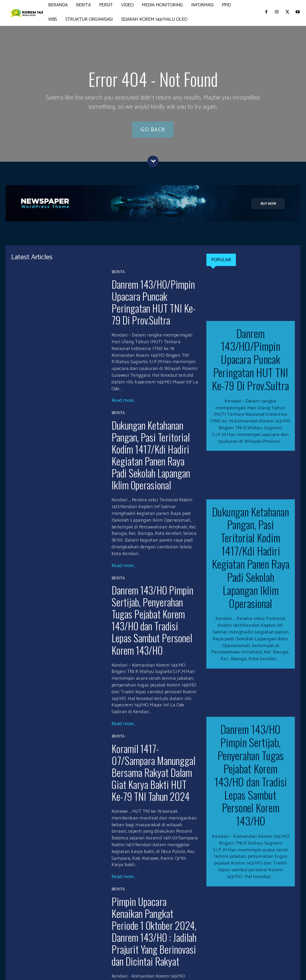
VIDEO (87, 950)
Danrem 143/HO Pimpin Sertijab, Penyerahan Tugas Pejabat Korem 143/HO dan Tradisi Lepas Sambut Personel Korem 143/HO (154, 563)
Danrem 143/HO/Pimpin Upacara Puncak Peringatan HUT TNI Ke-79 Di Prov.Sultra (153, 291)
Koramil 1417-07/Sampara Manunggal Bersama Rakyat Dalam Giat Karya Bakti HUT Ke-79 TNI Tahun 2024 (151, 692)
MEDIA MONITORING (125, 950)
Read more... (124, 380)
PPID (193, 950)
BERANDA (17, 950)
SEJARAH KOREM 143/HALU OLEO (102, 959)
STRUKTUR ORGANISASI (32, 959)
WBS (211, 950)
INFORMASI (168, 950)
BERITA (118, 271)
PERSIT (65, 950)
